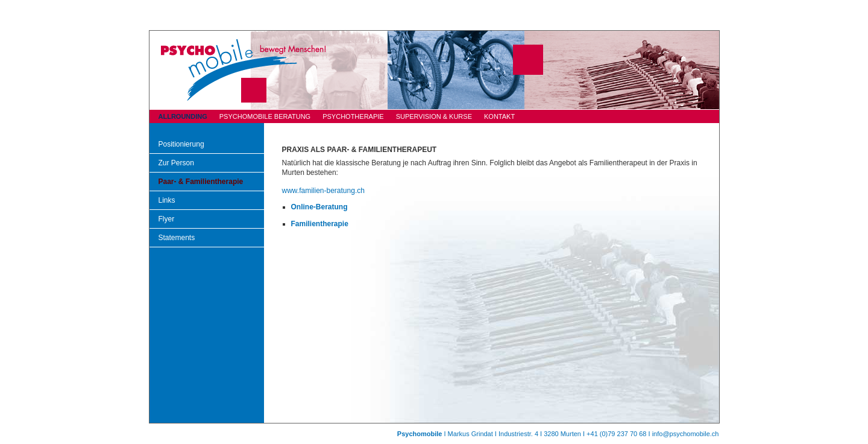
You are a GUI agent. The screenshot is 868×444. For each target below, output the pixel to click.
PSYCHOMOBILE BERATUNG (265, 116)
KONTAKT (499, 116)
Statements (177, 238)
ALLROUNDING (183, 116)
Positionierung (181, 144)
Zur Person (176, 163)
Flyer (167, 219)
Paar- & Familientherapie (201, 182)
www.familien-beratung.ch (323, 191)
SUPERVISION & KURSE (434, 116)
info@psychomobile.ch (686, 434)
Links (167, 200)
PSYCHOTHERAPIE (353, 116)
